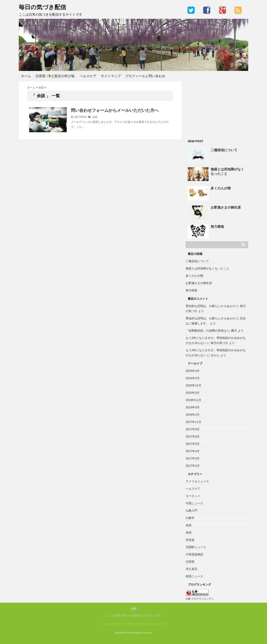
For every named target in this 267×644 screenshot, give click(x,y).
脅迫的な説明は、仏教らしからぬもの (210, 306)
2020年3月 (193, 393)
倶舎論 (190, 540)
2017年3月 (193, 458)
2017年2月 (193, 466)
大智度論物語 (194, 554)
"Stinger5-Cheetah (142, 633)
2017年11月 (193, 422)
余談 (95, 117)
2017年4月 (193, 451)
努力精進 (217, 227)
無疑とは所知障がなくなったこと (227, 171)
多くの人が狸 (221, 188)
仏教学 (190, 518)
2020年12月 (193, 385)
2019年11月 (193, 400)
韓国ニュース (194, 576)
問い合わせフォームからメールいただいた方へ (115, 110)
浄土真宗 (191, 569)
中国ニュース (194, 503)
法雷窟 (190, 562)
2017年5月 (193, 444)
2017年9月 (193, 429)
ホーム (26, 76)
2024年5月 (193, 378)
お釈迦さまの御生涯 (226, 207)
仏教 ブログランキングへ (200, 599)
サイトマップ (111, 76)
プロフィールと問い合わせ (145, 76)
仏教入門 (191, 511)
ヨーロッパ (193, 496)
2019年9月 (193, 407)
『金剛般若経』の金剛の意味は (206, 331)
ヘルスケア (88, 76)
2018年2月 (193, 415)
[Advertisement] (217, 108)
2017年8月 (193, 436)
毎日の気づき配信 (42, 7)
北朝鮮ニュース (196, 547)
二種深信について (224, 150)
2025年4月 (193, 371)
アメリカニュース (197, 481)
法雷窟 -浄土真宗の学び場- (55, 76)
